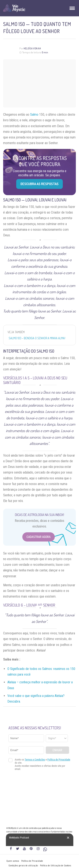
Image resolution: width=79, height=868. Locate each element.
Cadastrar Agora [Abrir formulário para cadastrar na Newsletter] (39, 537)
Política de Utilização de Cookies (56, 866)
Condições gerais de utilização (23, 866)
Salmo (34, 115)
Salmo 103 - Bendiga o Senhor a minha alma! (37, 338)
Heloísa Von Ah (32, 48)
